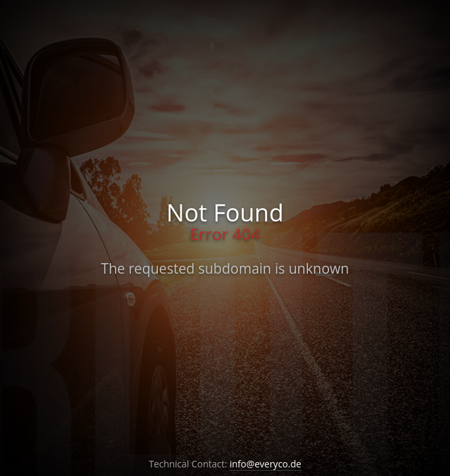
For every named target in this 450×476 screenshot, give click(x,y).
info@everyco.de (265, 464)
